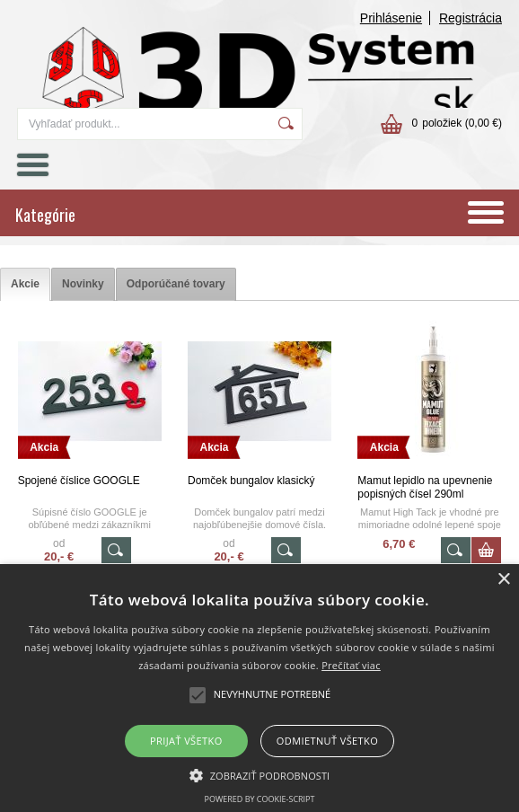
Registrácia (471, 18)
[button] (260, 774)
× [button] (503, 580)
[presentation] (25, 284)
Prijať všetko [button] (186, 741)
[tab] (25, 284)
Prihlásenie (391, 18)
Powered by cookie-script (260, 799)
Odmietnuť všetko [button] (327, 741)
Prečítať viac (351, 665)
